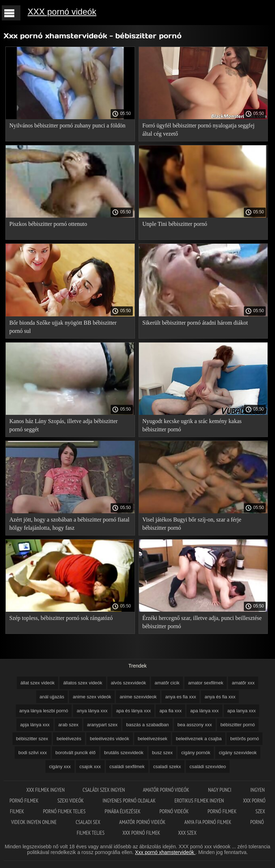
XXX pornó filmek (141, 833)
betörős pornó (245, 739)
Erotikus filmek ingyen (200, 801)
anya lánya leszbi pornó (44, 711)
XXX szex (187, 833)
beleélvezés (69, 739)
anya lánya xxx (92, 711)
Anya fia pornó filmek (208, 822)
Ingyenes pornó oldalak (130, 801)
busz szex (163, 753)
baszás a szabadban (147, 725)
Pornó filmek (223, 811)
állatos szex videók (83, 683)
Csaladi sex (88, 822)
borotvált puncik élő (76, 753)
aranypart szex (102, 725)
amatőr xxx (243, 683)
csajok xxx (90, 767)
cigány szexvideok (238, 753)
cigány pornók (196, 753)
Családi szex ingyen (104, 790)
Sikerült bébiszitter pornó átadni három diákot (195, 323)
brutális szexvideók (124, 753)
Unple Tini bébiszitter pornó (175, 224)
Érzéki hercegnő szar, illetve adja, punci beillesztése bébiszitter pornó (202, 622)
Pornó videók (174, 811)
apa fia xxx (170, 711)
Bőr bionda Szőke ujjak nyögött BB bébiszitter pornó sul (63, 327)
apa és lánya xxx (133, 711)
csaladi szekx (167, 767)
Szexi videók (71, 801)
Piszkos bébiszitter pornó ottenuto (48, 224)
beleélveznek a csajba (199, 739)
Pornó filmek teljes (65, 811)
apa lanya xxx (242, 711)
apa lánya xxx (204, 711)
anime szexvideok (138, 697)
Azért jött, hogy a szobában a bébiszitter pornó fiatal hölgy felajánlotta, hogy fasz (69, 524)
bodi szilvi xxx (32, 753)
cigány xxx (60, 767)
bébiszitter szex (32, 739)
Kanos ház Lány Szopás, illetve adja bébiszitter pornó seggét (64, 425)
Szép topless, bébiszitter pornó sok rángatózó (61, 618)
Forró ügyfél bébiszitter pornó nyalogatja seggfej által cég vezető (199, 130)
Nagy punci (220, 790)
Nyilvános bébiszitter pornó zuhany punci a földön (67, 125)
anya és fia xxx (220, 697)
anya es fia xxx (180, 697)
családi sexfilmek (127, 767)
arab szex (68, 725)
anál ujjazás (52, 697)
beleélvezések (153, 739)
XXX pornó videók (62, 12)
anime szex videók (92, 697)
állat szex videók (37, 683)
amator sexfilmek (206, 683)
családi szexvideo (208, 767)
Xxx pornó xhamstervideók (165, 852)
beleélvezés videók (110, 739)
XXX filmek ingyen (46, 790)
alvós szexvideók (129, 683)
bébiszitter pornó (238, 725)
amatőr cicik (167, 683)
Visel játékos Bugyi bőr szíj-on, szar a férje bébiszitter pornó (192, 524)
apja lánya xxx (35, 725)
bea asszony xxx (195, 725)
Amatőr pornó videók (167, 790)
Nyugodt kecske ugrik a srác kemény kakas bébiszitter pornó (192, 425)
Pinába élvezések (123, 811)
